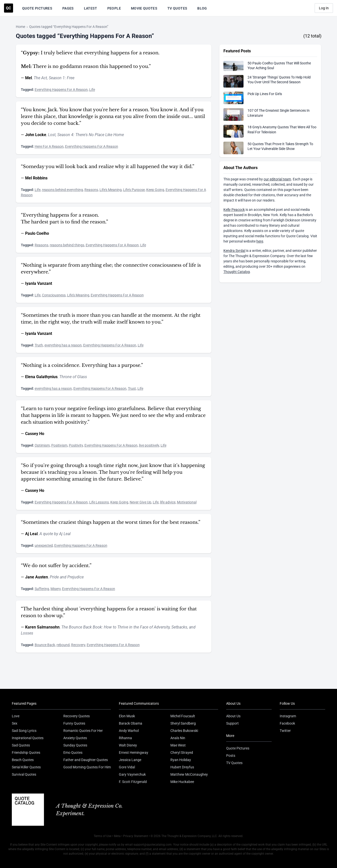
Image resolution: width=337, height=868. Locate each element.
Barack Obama (131, 723)
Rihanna (125, 738)
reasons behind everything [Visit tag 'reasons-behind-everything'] (62, 190)
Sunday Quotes (75, 745)
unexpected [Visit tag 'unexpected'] (44, 545)
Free (71, 78)
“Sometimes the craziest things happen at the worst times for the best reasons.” (111, 522)
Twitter (285, 731)
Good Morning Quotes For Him (87, 767)
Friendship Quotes (26, 753)
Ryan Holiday (181, 760)
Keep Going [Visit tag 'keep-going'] (155, 190)
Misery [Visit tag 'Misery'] (56, 589)
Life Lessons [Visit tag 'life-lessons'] (99, 502)
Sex (15, 723)
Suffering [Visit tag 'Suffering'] (42, 589)
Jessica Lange (130, 760)
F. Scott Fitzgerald (133, 782)
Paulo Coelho (37, 233)
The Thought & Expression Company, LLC (189, 836)
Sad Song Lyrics (24, 731)
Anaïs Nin (178, 738)
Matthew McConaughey (189, 774)
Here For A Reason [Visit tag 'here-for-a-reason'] (49, 146)
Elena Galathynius (41, 377)
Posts (231, 756)
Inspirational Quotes (28, 738)
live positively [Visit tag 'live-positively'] (149, 445)
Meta (117, 836)
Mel (29, 78)
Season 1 (57, 78)
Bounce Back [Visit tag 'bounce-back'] (45, 645)
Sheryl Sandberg (183, 723)
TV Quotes (177, 8)
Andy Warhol (129, 731)
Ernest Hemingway (134, 753)
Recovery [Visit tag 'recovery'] (78, 645)
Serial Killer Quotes (26, 767)
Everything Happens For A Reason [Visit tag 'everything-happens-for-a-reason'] (61, 90)
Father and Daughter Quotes (86, 760)
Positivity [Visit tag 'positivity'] (76, 445)
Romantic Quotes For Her (83, 731)
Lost (52, 135)
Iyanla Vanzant (39, 283)
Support (232, 723)
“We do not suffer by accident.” (56, 566)
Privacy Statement (136, 836)
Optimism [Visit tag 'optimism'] (42, 445)
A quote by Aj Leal (55, 534)
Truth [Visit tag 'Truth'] (39, 345)
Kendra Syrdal (234, 251)
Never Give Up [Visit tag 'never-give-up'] (140, 502)
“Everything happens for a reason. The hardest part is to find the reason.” (64, 219)
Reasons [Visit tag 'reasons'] (91, 190)
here (260, 241)
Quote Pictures (37, 8)
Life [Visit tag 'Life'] (92, 90)
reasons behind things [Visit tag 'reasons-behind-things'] (67, 245)
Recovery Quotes (77, 716)
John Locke (36, 135)
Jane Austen (37, 577)
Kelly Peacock (234, 210)
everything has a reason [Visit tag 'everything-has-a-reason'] (63, 345)
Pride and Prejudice (67, 577)
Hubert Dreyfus (182, 767)
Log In (324, 8)
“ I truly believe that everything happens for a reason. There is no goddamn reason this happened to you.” (90, 60)
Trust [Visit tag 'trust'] (132, 388)
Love (16, 716)
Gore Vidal (127, 767)
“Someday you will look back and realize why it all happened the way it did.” (108, 167)
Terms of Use (103, 836)
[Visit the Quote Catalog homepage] (9, 8)
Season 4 (65, 135)
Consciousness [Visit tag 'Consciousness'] (54, 295)
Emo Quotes (73, 753)
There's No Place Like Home (100, 135)
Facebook (287, 723)
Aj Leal (31, 534)
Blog (202, 8)
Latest (91, 8)
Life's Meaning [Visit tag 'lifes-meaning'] (111, 190)
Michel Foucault (183, 716)
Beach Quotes (23, 760)
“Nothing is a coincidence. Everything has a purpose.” (82, 365)
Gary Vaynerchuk (132, 774)
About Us (233, 716)
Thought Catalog (237, 272)
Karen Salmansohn (42, 627)
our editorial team (277, 179)
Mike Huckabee (182, 782)
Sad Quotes (21, 745)
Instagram (288, 716)
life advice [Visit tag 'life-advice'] (168, 502)
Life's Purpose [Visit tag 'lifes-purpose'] (134, 190)
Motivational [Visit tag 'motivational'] (187, 502)
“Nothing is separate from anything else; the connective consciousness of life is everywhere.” (111, 269)
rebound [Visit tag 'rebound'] (63, 645)
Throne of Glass (73, 377)
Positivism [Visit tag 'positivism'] (59, 445)
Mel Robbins (36, 178)
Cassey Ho (35, 434)
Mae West (178, 745)
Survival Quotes (24, 774)
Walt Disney (128, 745)
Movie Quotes (144, 8)
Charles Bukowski (184, 731)
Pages (68, 8)
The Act (40, 78)
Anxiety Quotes (75, 738)
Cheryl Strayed (182, 753)
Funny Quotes (74, 723)
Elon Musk (127, 716)
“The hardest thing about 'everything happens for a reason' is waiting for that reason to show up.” (109, 612)
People (114, 8)
